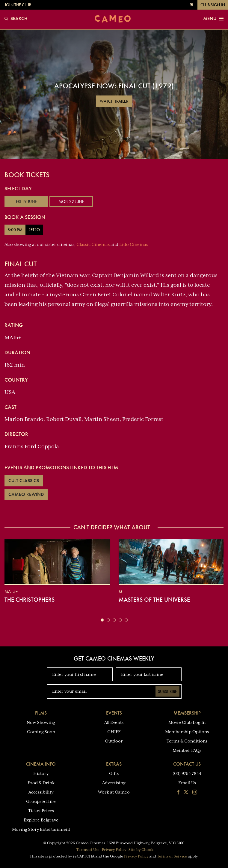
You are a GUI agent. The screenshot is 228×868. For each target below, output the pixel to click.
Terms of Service (172, 856)
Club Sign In (213, 5)
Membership (187, 713)
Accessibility (41, 792)
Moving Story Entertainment (41, 829)
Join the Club (18, 5)
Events (114, 713)
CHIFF (114, 732)
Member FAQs (187, 750)
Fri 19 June (26, 201)
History (41, 773)
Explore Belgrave (41, 820)
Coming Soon (41, 732)
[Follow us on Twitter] (186, 793)
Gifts (114, 773)
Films (41, 713)
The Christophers (30, 600)
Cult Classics (24, 481)
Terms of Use (88, 850)
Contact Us (187, 764)
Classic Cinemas (93, 244)
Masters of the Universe (154, 600)
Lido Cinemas (134, 244)
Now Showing (41, 722)
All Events (114, 722)
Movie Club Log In (187, 722)
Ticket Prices (41, 811)
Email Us (187, 783)
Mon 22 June (71, 201)
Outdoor (114, 741)
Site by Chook (141, 850)
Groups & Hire (41, 801)
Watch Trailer (114, 101)
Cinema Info (41, 764)
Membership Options (187, 732)
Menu (213, 19)
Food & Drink (41, 783)
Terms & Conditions (187, 741)
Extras (114, 764)
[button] (102, 620)
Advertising (114, 783)
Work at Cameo (114, 792)
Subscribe (167, 691)
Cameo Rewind (26, 494)
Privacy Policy (114, 850)
